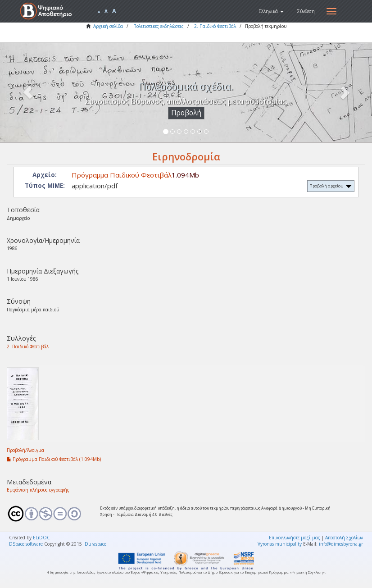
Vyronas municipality (280, 544)
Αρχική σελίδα (108, 26)
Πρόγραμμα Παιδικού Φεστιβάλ (122, 175)
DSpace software (26, 544)
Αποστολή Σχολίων (344, 538)
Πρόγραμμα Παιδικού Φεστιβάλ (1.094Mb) (54, 459)
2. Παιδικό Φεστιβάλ (215, 26)
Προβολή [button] (186, 113)
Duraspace (95, 544)
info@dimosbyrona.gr (341, 544)
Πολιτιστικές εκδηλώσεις (159, 26)
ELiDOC (41, 538)
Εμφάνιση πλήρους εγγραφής (38, 490)
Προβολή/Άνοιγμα (25, 450)
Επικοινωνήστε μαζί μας (295, 538)
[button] (271, 11)
